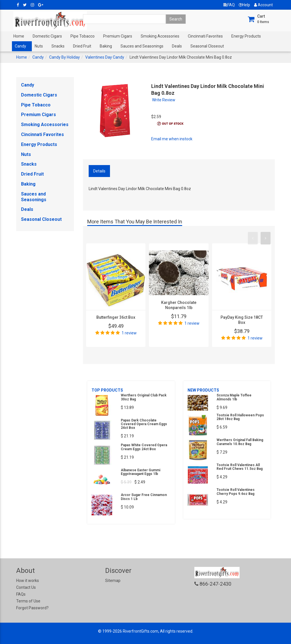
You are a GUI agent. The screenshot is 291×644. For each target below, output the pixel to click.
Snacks (58, 46)
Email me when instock (172, 139)
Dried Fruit (82, 46)
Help (244, 5)
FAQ (229, 5)
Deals (177, 46)
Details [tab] (99, 171)
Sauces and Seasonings (142, 46)
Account (263, 5)
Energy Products (246, 36)
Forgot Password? (32, 608)
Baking (106, 46)
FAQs (21, 594)
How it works (28, 581)
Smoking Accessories (160, 36)
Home (19, 36)
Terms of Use (28, 601)
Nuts (39, 46)
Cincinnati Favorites (205, 36)
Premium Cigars (118, 36)
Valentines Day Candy (105, 57)
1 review (129, 333)
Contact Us (26, 587)
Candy (20, 46)
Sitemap (113, 581)
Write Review (164, 100)
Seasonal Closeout (207, 46)
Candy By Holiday (65, 57)
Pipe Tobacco (83, 36)
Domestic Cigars (47, 36)
